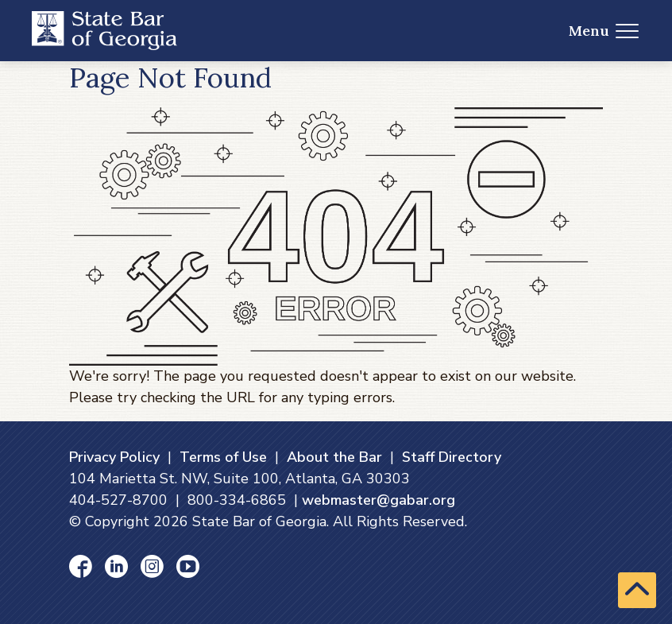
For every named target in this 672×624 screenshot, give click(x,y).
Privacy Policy (114, 457)
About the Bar (334, 457)
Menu (604, 31)
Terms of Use (223, 457)
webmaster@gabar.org (378, 500)
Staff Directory (452, 457)
